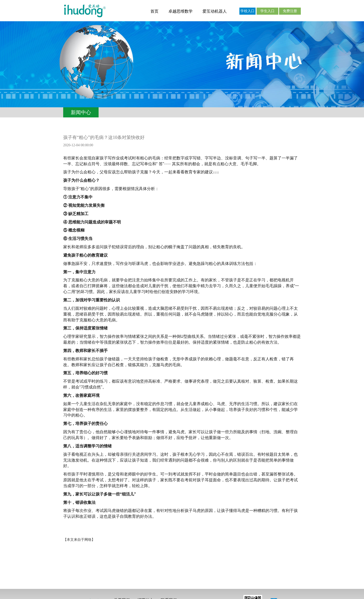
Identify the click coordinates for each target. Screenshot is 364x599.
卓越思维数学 (180, 11)
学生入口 (267, 11)
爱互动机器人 (215, 11)
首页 (154, 11)
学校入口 (247, 11)
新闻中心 (81, 112)
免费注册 (290, 11)
